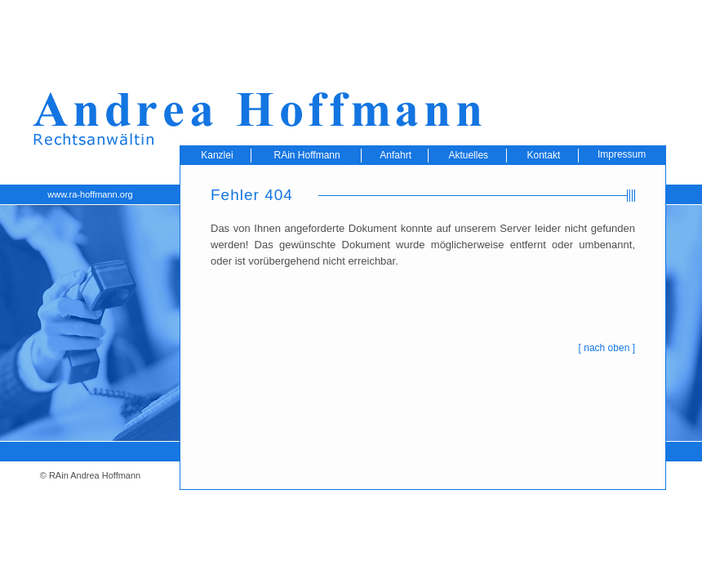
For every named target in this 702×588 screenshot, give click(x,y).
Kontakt (544, 155)
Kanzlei (217, 155)
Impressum (622, 154)
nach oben (606, 348)
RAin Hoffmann (307, 155)
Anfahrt (395, 155)
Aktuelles (468, 155)
